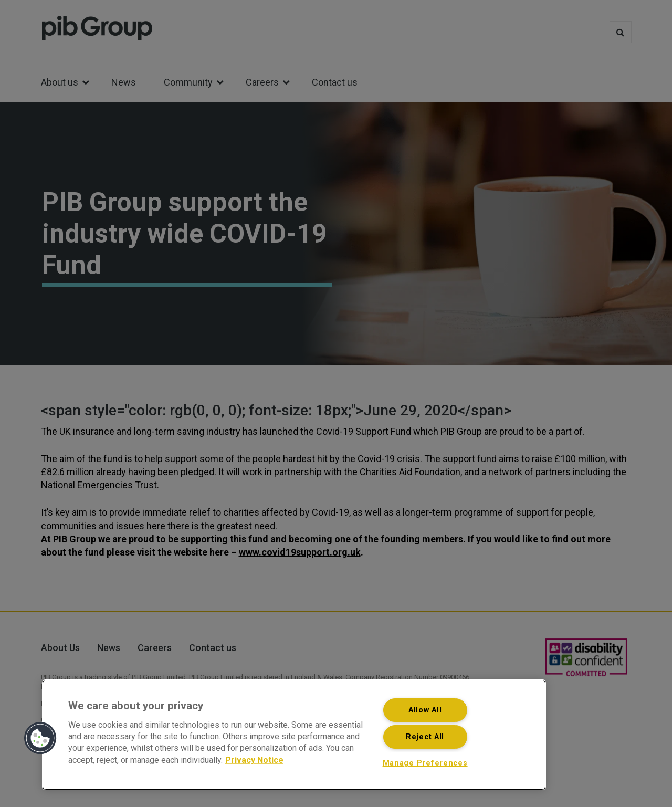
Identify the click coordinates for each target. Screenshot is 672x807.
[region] (294, 735)
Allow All (425, 710)
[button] (40, 738)
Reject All (425, 737)
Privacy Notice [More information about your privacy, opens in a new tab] (254, 759)
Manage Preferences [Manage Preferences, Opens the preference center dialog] (425, 763)
